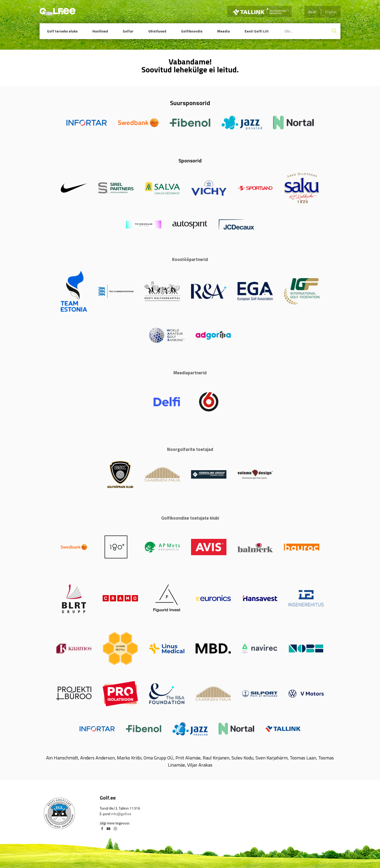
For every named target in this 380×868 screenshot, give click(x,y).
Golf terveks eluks (62, 31)
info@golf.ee (121, 814)
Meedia (224, 31)
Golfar (128, 31)
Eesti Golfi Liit (257, 31)
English (331, 12)
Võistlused (157, 31)
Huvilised (100, 31)
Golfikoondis (192, 31)
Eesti (312, 12)
